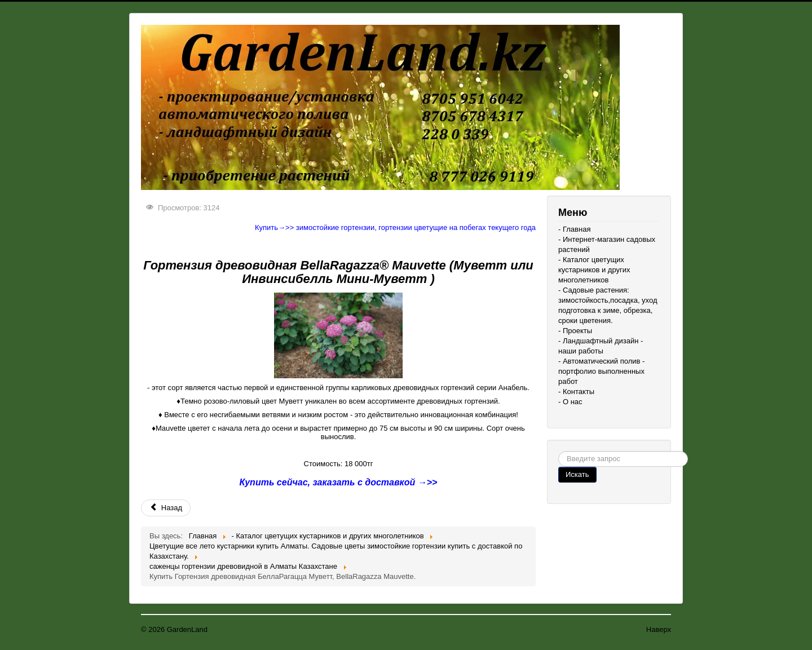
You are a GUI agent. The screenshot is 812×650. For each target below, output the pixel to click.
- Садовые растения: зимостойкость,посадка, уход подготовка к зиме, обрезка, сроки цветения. (608, 305)
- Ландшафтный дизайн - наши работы (601, 346)
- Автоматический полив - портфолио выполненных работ (601, 371)
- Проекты (575, 331)
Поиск (559, 451)
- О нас (570, 402)
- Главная (574, 229)
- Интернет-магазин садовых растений (607, 244)
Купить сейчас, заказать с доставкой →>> (339, 482)
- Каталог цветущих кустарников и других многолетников (594, 270)
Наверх (659, 629)
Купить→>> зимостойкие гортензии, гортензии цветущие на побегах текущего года (395, 227)
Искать (577, 474)
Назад (166, 508)
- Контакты (576, 392)
